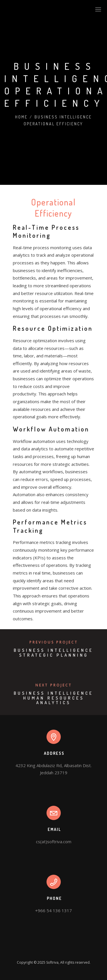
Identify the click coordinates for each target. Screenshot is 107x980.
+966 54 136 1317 (53, 910)
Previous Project (54, 642)
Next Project (54, 685)
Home (21, 117)
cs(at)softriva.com (54, 842)
